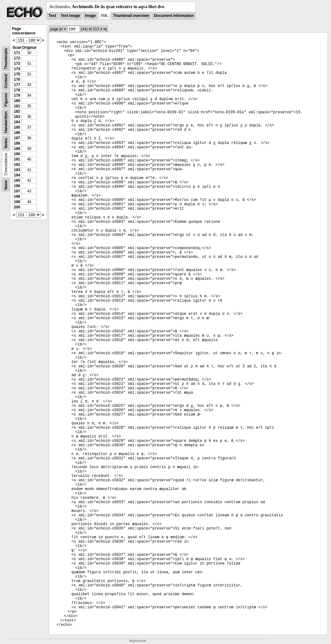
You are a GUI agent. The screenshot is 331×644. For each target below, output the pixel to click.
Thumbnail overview (131, 16)
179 (17, 95)
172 (17, 58)
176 (17, 79)
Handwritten (6, 122)
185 (17, 127)
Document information (174, 16)
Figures (6, 100)
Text (52, 16)
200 (17, 207)
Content (6, 81)
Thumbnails (6, 59)
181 (17, 106)
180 (17, 101)
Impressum (138, 641)
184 (17, 122)
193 (17, 170)
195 (17, 181)
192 (17, 165)
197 (17, 191)
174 (17, 69)
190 (17, 154)
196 (17, 186)
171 (17, 53)
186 (17, 133)
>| (105, 29)
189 (17, 149)
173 (17, 64)
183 (17, 117)
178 (17, 90)
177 (17, 85)
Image (90, 16)
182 (17, 111)
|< (61, 29)
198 (17, 197)
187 (17, 138)
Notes (6, 143)
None (6, 185)
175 (17, 74)
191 (17, 159)
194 (17, 175)
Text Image (70, 16)
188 (17, 143)
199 (17, 202)
